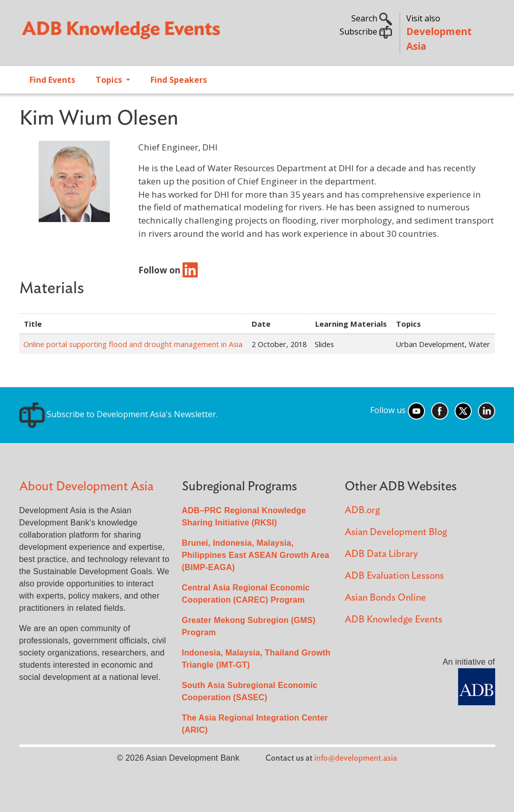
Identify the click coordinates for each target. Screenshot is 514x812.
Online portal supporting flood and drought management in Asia (133, 344)
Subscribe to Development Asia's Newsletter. (118, 414)
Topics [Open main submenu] (110, 80)
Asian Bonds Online (385, 598)
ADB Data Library (381, 554)
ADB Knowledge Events (394, 620)
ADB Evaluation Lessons (394, 576)
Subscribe (366, 32)
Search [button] (372, 18)
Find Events (52, 80)
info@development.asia (356, 758)
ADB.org (362, 510)
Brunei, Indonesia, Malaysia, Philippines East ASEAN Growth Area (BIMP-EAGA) (256, 555)
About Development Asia (86, 487)
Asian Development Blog (396, 532)
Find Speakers (179, 80)
